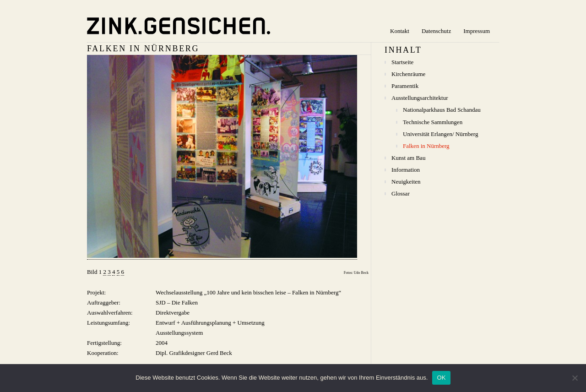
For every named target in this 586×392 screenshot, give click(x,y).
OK (441, 378)
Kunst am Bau (408, 158)
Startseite (402, 62)
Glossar (401, 193)
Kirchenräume (408, 74)
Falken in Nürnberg (426, 146)
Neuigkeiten (406, 182)
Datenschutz (436, 31)
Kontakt (400, 31)
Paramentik (405, 86)
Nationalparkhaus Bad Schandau (442, 110)
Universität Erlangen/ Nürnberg (440, 134)
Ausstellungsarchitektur (420, 98)
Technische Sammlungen (433, 122)
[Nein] (575, 378)
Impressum (477, 31)
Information (406, 170)
